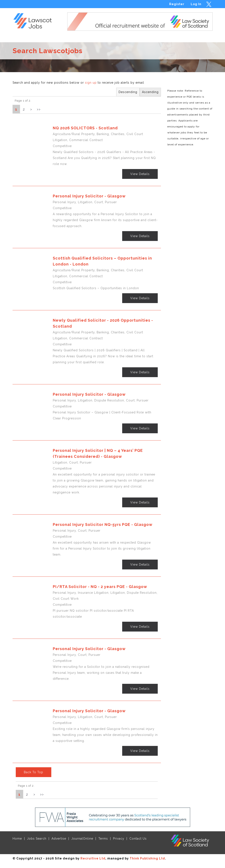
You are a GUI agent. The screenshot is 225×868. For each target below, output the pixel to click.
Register (177, 4)
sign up (91, 83)
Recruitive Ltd (93, 858)
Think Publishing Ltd (147, 858)
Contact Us (138, 839)
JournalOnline (82, 839)
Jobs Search (37, 839)
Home (17, 839)
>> (39, 109)
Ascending (150, 92)
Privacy (119, 839)
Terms (103, 839)
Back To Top (34, 772)
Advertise (59, 839)
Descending (128, 92)
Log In (196, 4)
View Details (140, 174)
